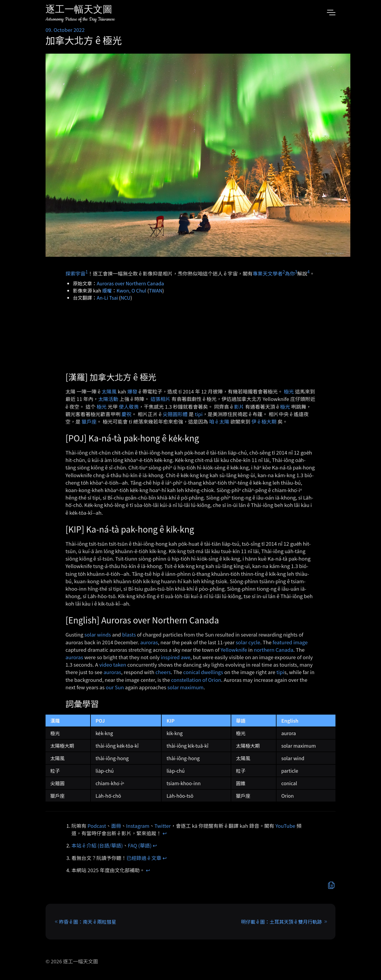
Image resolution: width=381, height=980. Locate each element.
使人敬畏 (129, 407)
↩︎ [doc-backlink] (165, 833)
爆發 (132, 391)
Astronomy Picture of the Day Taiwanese (80, 19)
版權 (107, 290)
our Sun (115, 687)
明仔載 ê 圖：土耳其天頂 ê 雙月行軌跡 (282, 922)
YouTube (285, 826)
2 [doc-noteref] (284, 272)
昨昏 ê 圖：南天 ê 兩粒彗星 (88, 922)
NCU (125, 298)
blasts (129, 634)
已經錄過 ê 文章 (144, 858)
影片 (239, 407)
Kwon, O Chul (132, 290)
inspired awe (176, 657)
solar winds (98, 634)
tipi (199, 414)
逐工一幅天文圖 (79, 10)
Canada (285, 650)
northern (264, 650)
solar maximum (185, 687)
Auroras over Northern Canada (130, 283)
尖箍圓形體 (175, 414)
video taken (113, 665)
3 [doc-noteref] (296, 272)
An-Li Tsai (107, 298)
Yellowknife (234, 650)
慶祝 (127, 414)
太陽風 (109, 391)
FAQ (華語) (140, 845)
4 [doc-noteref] (308, 272)
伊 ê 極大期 (264, 421)
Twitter (163, 826)
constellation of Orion (196, 680)
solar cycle (248, 642)
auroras (149, 642)
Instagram (138, 826)
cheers (163, 672)
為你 (290, 273)
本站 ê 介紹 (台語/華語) (97, 845)
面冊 (116, 826)
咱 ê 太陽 (219, 421)
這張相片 (160, 399)
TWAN (156, 290)
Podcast (97, 826)
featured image (290, 642)
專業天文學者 (268, 273)
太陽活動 (108, 399)
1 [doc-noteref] (87, 272)
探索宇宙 (75, 273)
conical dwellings (203, 672)
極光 (289, 391)
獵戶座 (89, 421)
